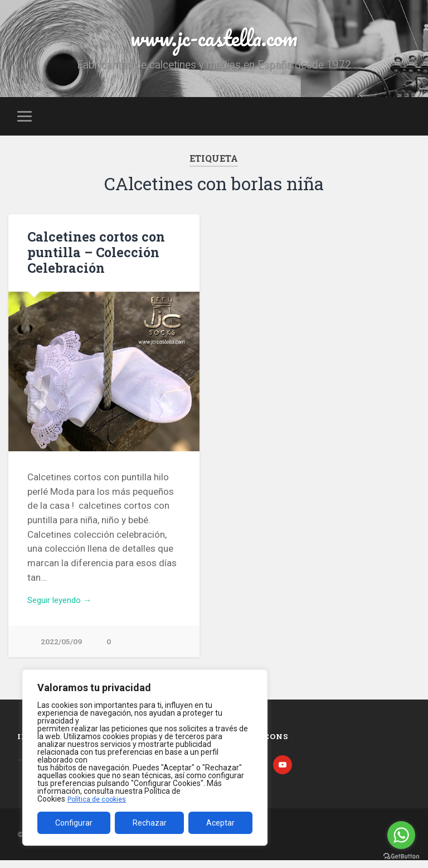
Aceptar (220, 823)
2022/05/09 (61, 648)
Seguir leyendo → (64, 605)
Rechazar (150, 823)
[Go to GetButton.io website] (401, 857)
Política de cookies (100, 799)
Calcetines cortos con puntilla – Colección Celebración (93, 256)
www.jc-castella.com (214, 39)
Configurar (74, 823)
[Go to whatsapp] (401, 835)
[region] (145, 758)
